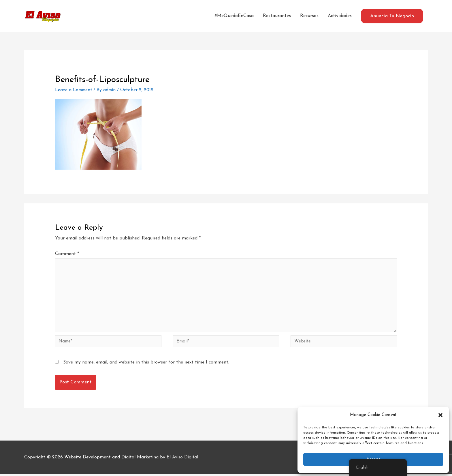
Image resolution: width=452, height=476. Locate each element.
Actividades (340, 16)
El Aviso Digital (183, 459)
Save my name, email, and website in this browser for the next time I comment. (146, 364)
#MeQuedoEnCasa (234, 16)
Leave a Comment (74, 90)
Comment (67, 254)
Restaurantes (277, 16)
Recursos (309, 16)
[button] (440, 415)
